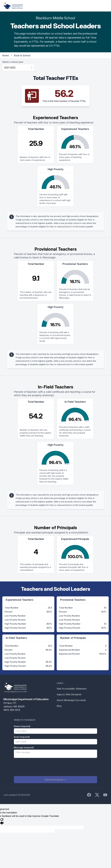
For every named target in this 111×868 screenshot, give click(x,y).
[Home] (13, 6)
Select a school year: (13, 62)
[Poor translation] (2, 821)
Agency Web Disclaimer (69, 694)
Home (6, 55)
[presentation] (36, 767)
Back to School (22, 55)
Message (24, 748)
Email (22, 737)
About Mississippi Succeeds (71, 700)
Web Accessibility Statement (72, 689)
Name (22, 726)
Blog (59, 706)
